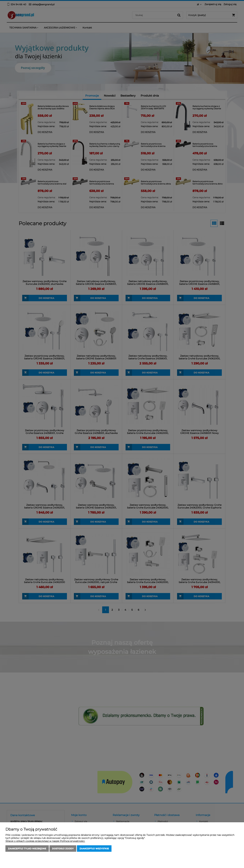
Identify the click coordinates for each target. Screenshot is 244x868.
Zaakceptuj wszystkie (94, 849)
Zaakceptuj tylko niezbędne (27, 849)
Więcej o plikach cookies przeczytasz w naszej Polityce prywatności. (45, 841)
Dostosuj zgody (63, 849)
